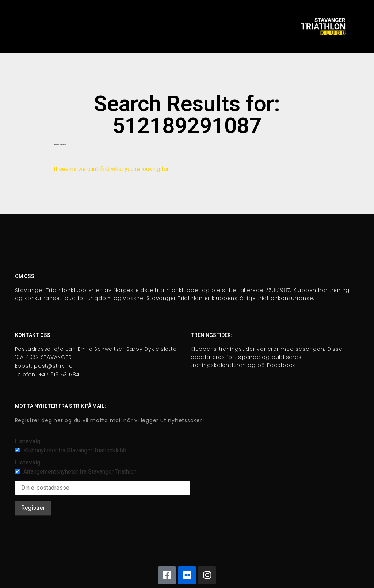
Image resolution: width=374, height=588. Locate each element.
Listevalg (28, 441)
